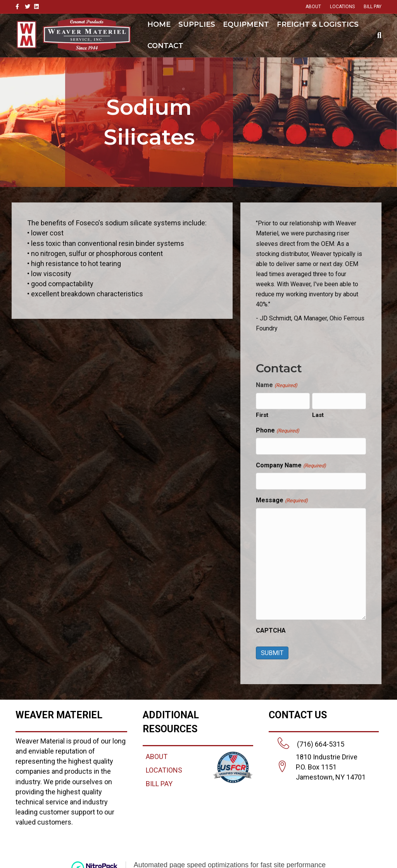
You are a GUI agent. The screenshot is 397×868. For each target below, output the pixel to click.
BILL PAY (373, 7)
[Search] (377, 35)
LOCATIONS (342, 7)
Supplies (197, 24)
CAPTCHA (271, 626)
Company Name (291, 463)
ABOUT (313, 7)
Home (159, 24)
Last (318, 414)
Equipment (246, 24)
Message (282, 497)
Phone (277, 430)
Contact (165, 46)
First (262, 414)
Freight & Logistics (318, 24)
